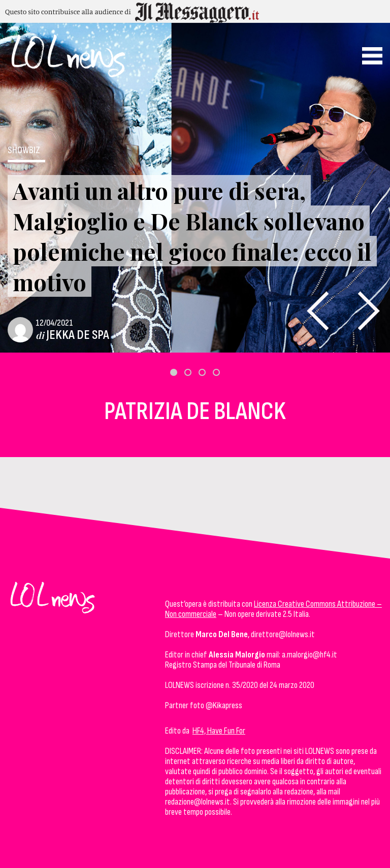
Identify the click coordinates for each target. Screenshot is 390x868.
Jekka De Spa (78, 335)
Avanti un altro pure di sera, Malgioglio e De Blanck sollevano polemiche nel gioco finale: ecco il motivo (192, 236)
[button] (174, 372)
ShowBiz (24, 150)
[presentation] (318, 311)
